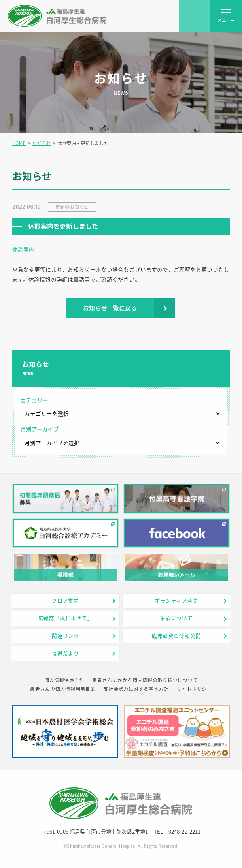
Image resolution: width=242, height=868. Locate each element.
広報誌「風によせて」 (66, 618)
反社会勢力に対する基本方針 (136, 689)
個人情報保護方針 (64, 680)
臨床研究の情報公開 (176, 636)
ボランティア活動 (177, 600)
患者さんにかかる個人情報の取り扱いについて (145, 680)
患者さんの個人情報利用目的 (63, 689)
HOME (19, 143)
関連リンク (65, 636)
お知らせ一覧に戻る (110, 308)
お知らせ (42, 143)
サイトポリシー (194, 689)
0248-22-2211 (185, 831)
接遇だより (65, 653)
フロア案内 (65, 600)
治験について (177, 618)
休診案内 (24, 249)
